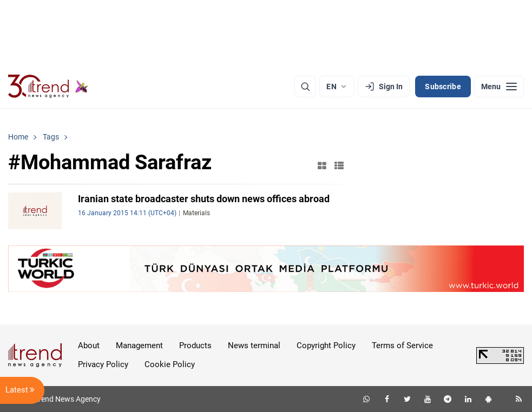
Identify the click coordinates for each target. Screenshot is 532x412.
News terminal (254, 345)
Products (195, 345)
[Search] (305, 87)
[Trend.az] (48, 87)
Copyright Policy (326, 345)
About (89, 345)
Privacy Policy (103, 364)
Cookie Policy (170, 364)
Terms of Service (402, 345)
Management (139, 345)
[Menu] (499, 87)
